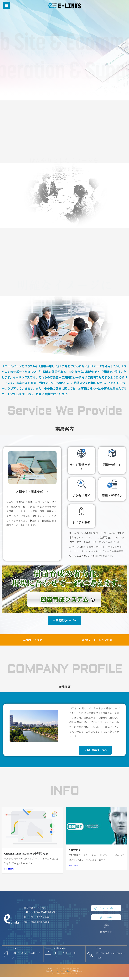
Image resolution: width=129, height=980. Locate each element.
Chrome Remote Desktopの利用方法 (26, 854)
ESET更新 (75, 850)
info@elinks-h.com (40, 922)
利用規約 (70, 971)
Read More (9, 869)
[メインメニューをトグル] (7, 4)
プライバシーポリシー (58, 971)
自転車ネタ (106, 931)
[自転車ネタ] (106, 925)
